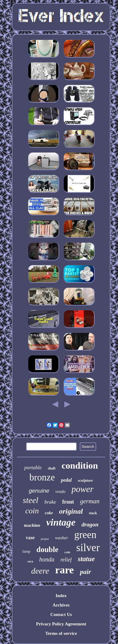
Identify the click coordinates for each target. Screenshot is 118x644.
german (90, 501)
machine (32, 525)
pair (85, 572)
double (47, 549)
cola (67, 552)
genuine (39, 491)
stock (93, 513)
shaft (52, 468)
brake (50, 502)
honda (47, 559)
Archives (61, 605)
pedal (66, 480)
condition (80, 465)
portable (33, 468)
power (83, 489)
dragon (90, 524)
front (68, 502)
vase (30, 538)
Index (61, 596)
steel (30, 500)
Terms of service (61, 633)
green (85, 535)
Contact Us (61, 614)
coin (32, 511)
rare (65, 570)
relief (66, 560)
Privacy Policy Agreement (61, 624)
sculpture (86, 480)
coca (30, 561)
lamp (26, 551)
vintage (61, 522)
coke (49, 513)
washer (61, 538)
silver (88, 548)
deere (40, 571)
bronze (42, 477)
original (71, 511)
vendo (60, 492)
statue (86, 559)
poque (45, 539)
